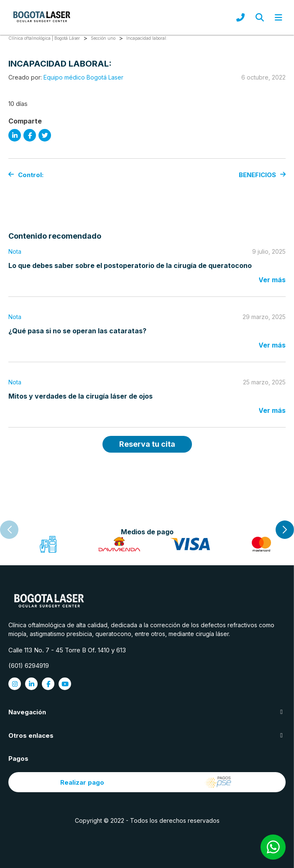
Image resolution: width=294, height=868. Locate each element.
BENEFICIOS (262, 175)
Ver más (272, 280)
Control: (26, 175)
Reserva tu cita (147, 444)
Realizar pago (147, 782)
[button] (285, 530)
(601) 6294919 (29, 666)
